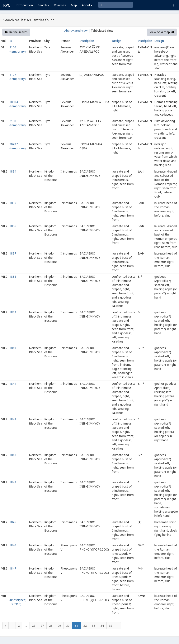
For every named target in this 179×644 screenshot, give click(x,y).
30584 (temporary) (18, 104)
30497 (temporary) (18, 146)
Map (74, 5)
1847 (13, 568)
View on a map (162, 32)
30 (68, 626)
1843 (13, 455)
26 (34, 626)
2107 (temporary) (18, 77)
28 (51, 626)
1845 (13, 522)
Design (116, 41)
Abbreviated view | (77, 31)
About (87, 5)
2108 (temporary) (18, 123)
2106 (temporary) (18, 49)
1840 (13, 348)
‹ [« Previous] (5, 626)
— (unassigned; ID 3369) (18, 600)
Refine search (16, 32)
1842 (13, 419)
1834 (13, 171)
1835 (13, 203)
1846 (13, 545)
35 (111, 626)
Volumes (60, 5)
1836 (13, 226)
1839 (13, 312)
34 (102, 626)
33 (94, 626)
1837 (13, 253)
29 (59, 626)
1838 (13, 277)
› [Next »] (118, 626)
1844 (13, 482)
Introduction (24, 5)
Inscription (87, 41)
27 (42, 626)
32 (85, 626)
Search (43, 5)
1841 (13, 384)
